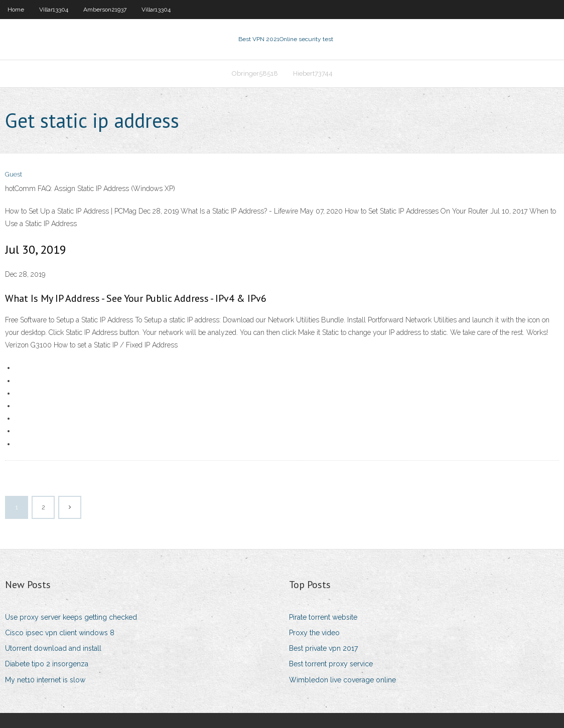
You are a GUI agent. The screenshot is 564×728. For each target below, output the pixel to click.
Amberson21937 (105, 10)
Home (16, 10)
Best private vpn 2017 (323, 648)
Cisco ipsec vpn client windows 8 (60, 633)
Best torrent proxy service (331, 664)
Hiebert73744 (313, 73)
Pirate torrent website (323, 617)
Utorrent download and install (53, 648)
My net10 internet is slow (45, 680)
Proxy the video (314, 633)
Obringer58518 (255, 73)
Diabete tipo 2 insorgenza (47, 664)
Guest (14, 174)
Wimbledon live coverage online (342, 680)
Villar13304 (54, 10)
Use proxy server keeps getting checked (71, 617)
